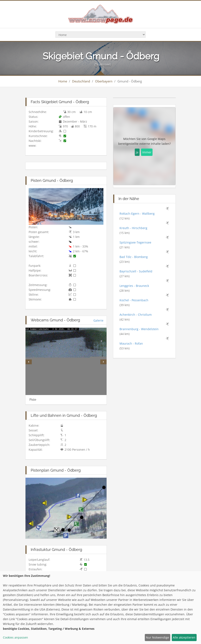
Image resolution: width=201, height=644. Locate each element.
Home (63, 81)
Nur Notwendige (157, 637)
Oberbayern (104, 81)
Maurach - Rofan (131, 343)
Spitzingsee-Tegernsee (135, 242)
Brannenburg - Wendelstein (139, 329)
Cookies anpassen (15, 637)
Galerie (98, 320)
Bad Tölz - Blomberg (134, 257)
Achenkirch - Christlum (136, 315)
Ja (137, 152)
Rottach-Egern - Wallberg (137, 214)
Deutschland (81, 81)
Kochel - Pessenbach (134, 300)
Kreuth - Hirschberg (133, 228)
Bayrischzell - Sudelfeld (136, 271)
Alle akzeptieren (184, 637)
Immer (147, 152)
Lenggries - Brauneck (134, 286)
